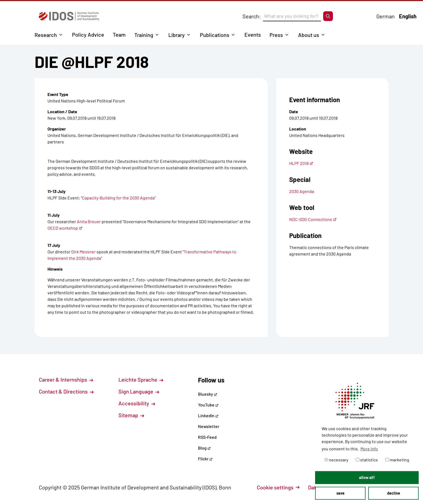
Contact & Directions (66, 391)
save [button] (340, 493)
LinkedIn (208, 415)
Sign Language (139, 391)
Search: (252, 16)
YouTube (208, 405)
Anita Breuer (89, 221)
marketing (397, 460)
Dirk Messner (83, 252)
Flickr (205, 459)
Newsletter (209, 426)
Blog (204, 448)
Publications (215, 35)
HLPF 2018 (301, 163)
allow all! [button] (367, 477)
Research (46, 35)
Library (177, 35)
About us (309, 35)
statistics (367, 460)
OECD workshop (65, 228)
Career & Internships (66, 379)
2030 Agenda (302, 191)
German (386, 16)
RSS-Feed (207, 437)
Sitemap (131, 415)
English (408, 16)
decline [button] (394, 493)
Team (119, 34)
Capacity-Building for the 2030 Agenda (118, 198)
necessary (336, 460)
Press (276, 35)
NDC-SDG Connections (313, 219)
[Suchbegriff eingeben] (292, 16)
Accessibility (137, 403)
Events (253, 34)
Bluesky (208, 394)
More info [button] (369, 449)
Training (144, 35)
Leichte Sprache (141, 379)
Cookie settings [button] (278, 487)
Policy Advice (88, 34)
